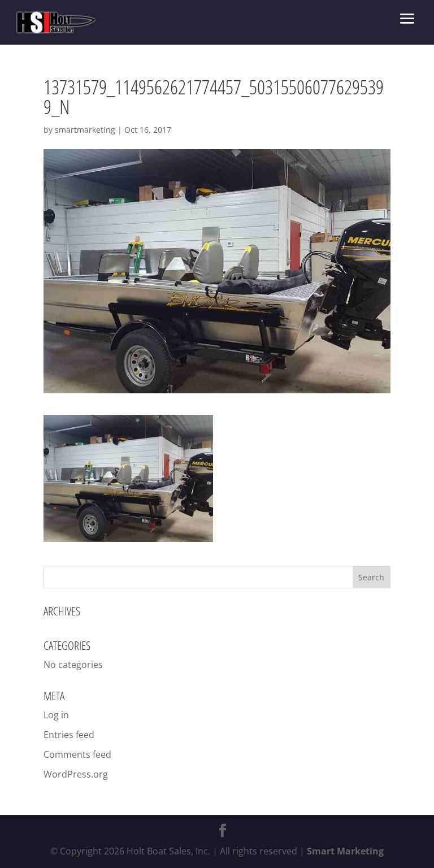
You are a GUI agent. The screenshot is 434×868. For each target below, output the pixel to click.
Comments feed (77, 754)
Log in (56, 715)
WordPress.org (76, 774)
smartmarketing (85, 130)
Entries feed (69, 735)
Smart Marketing (345, 851)
